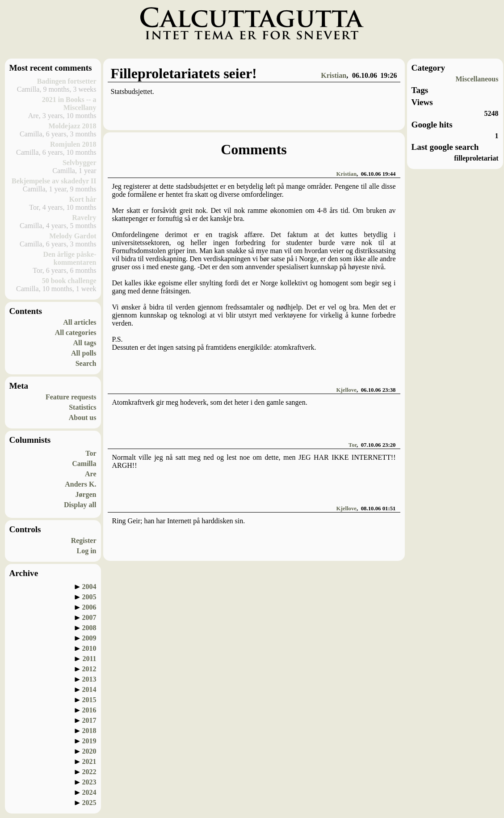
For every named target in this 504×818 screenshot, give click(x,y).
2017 (89, 720)
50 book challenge (69, 281)
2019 (89, 741)
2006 (89, 607)
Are (90, 474)
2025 (89, 803)
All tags (85, 343)
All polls (84, 353)
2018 (89, 731)
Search (86, 363)
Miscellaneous (477, 79)
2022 (89, 772)
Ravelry (84, 218)
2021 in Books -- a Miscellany (69, 104)
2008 (89, 628)
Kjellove (346, 390)
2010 (89, 648)
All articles (80, 322)
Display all (80, 505)
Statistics (82, 407)
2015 (89, 700)
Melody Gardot (73, 236)
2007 (89, 617)
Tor (91, 453)
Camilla (84, 464)
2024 (89, 792)
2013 (89, 679)
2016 (89, 710)
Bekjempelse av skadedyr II (54, 181)
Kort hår (83, 199)
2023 (89, 782)
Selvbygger (80, 163)
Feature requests (71, 397)
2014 (89, 689)
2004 (89, 587)
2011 (89, 659)
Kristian (334, 75)
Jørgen (86, 494)
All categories (76, 333)
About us (83, 417)
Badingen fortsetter (67, 81)
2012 (89, 669)
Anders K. (80, 484)
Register (84, 540)
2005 (89, 597)
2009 (89, 638)
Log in (86, 551)
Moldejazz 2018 (72, 126)
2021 (89, 761)
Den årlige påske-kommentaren (69, 258)
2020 (89, 751)
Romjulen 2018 (73, 144)
